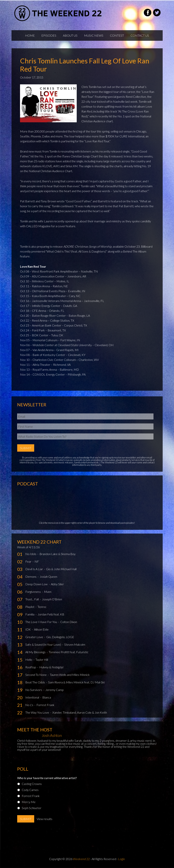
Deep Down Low (37, 584)
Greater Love (34, 637)
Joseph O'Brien (52, 599)
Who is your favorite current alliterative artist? (47, 778)
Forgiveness (33, 592)
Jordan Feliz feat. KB (51, 614)
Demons (31, 576)
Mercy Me (29, 802)
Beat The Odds (35, 682)
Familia (30, 614)
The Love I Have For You (41, 622)
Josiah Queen (48, 576)
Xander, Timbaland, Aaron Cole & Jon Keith (80, 712)
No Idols (31, 554)
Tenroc (42, 607)
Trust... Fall (32, 599)
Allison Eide (41, 629)
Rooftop (31, 667)
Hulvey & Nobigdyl (51, 667)
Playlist (30, 607)
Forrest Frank (45, 705)
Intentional (32, 697)
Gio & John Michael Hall (61, 569)
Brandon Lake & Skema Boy (58, 554)
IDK (28, 629)
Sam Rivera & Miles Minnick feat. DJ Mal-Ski (76, 682)
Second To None (36, 675)
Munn (48, 592)
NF (37, 561)
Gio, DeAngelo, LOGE (60, 637)
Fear (29, 561)
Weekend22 (58, 13)
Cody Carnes (30, 790)
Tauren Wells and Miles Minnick (70, 675)
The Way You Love (38, 712)
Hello (29, 660)
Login (121, 859)
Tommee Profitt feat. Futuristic (69, 652)
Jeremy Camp (55, 690)
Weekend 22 (81, 859)
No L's (30, 705)
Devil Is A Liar (34, 569)
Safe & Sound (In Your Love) (43, 644)
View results (44, 819)
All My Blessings (36, 652)
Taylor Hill (42, 660)
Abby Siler (57, 584)
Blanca (47, 697)
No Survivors (34, 690)
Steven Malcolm (75, 644)
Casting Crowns (32, 784)
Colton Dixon (69, 622)
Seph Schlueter (32, 808)
